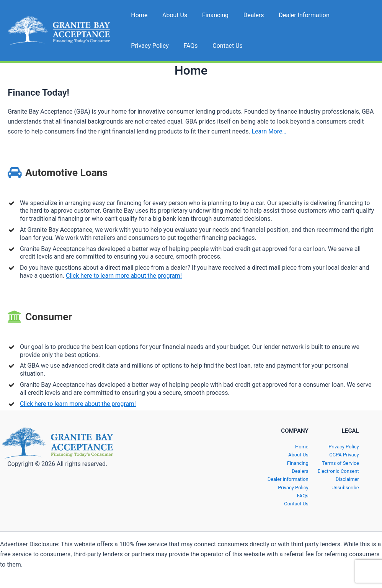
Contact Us (171, 46)
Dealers (245, 15)
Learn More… (269, 131)
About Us (171, 15)
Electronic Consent (339, 471)
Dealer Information (293, 15)
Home (138, 15)
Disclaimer (348, 479)
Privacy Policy (349, 15)
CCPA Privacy (344, 455)
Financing (209, 15)
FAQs (137, 46)
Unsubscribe (346, 487)
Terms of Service (341, 463)
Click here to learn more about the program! (125, 276)
